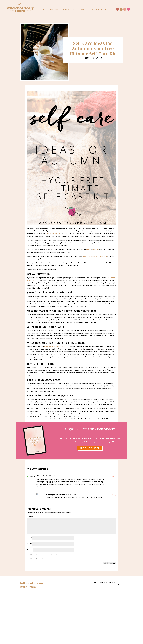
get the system (90, 448)
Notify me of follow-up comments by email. (43, 549)
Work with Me (69, 9)
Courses (83, 9)
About (31, 613)
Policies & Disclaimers (55, 613)
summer (96, 249)
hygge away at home (53, 233)
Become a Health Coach (39, 616)
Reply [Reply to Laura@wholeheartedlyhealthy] (114, 489)
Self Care (99, 58)
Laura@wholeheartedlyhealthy (57, 488)
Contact (95, 9)
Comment (31, 511)
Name (29, 532)
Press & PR (73, 613)
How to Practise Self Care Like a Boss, (95, 256)
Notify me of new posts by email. (39, 553)
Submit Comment (109, 557)
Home (43, 9)
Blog (104, 9)
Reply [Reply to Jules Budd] (114, 470)
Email (29, 538)
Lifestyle (87, 58)
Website (30, 544)
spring (88, 249)
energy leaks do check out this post (55, 346)
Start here (53, 9)
